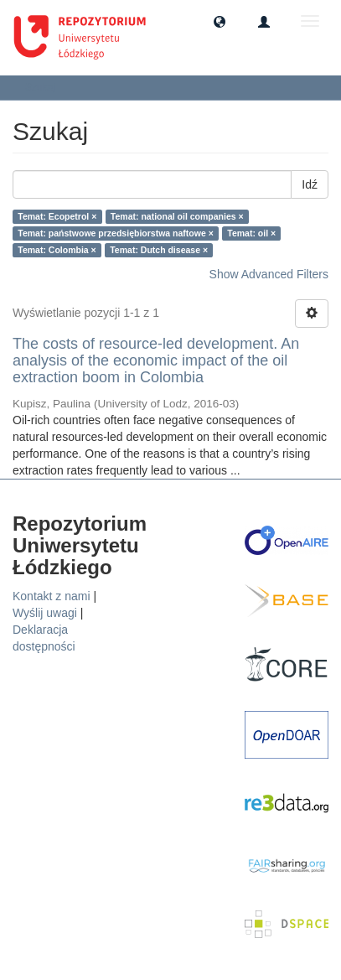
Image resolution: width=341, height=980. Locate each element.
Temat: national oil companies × (177, 216)
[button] (220, 21)
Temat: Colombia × (57, 250)
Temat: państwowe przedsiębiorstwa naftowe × (115, 233)
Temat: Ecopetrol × (57, 216)
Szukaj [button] (46, 87)
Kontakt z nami (52, 596)
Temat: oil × (251, 233)
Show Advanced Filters (269, 274)
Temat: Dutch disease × (159, 250)
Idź (310, 184)
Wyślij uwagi (45, 613)
